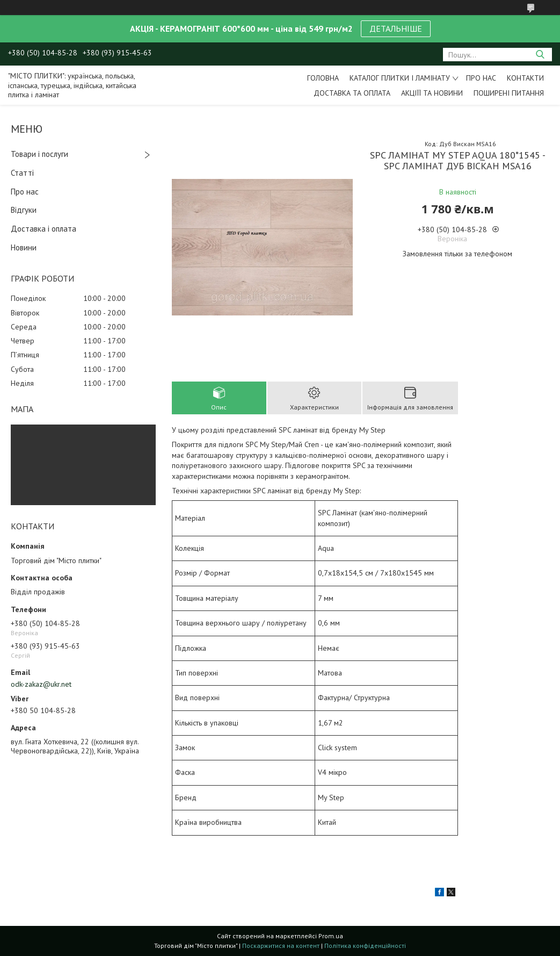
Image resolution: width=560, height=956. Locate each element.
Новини (24, 247)
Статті (22, 173)
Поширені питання (509, 93)
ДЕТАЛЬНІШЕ (396, 28)
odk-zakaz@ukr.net (41, 684)
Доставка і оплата (43, 229)
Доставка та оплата (352, 93)
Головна (323, 78)
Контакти (525, 78)
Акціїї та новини (432, 93)
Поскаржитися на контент (281, 946)
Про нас (481, 78)
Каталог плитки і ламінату (400, 78)
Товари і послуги (39, 154)
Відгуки (24, 210)
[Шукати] (540, 55)
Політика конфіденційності (365, 946)
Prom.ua (331, 936)
